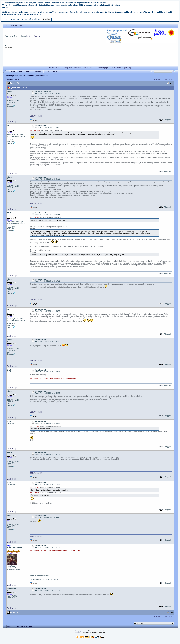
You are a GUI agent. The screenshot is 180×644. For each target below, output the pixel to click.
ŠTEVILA (111, 68)
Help (21, 71)
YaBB (77, 633)
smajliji (128, 68)
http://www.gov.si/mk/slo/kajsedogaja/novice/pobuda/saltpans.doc (55, 378)
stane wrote (35, 218)
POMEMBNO (55, 68)
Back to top (12, 122)
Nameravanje (100, 68)
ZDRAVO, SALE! (36, 116)
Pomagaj (120, 68)
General (22, 76)
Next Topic (169, 79)
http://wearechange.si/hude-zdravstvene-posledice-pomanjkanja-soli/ (56, 550)
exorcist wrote (36, 130)
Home (13, 71)
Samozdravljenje (33, 76)
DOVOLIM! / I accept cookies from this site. (23, 19)
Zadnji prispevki (75, 68)
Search (28, 71)
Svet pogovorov (12, 76)
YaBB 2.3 (101, 631)
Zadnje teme (88, 68)
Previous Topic (159, 79)
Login (29, 36)
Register (37, 36)
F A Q (64, 68)
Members (38, 71)
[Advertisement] (90, 57)
